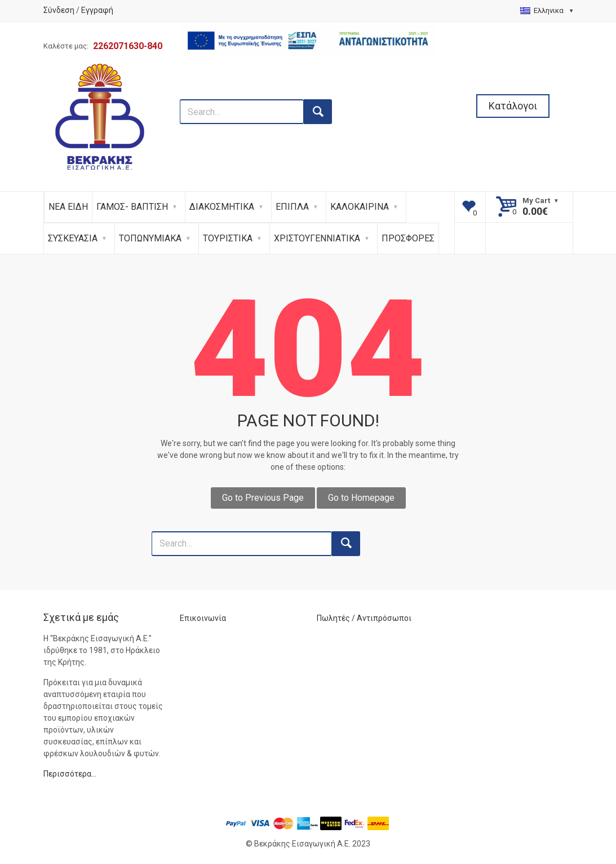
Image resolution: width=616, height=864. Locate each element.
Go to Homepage (361, 498)
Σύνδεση (59, 10)
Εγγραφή (97, 10)
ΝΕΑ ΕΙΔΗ (68, 207)
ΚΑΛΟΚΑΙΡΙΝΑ (360, 207)
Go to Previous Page (263, 498)
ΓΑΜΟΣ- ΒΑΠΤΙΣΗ (132, 207)
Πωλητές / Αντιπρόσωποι (364, 618)
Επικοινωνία (203, 618)
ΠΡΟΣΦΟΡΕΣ (408, 238)
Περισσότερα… (70, 774)
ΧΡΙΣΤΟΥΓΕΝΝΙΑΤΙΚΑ (317, 238)
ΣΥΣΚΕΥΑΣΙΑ (73, 238)
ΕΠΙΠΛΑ (292, 207)
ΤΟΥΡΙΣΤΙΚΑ (228, 238)
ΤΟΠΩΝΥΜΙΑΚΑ (150, 238)
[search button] (318, 112)
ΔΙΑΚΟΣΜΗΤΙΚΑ (222, 207)
